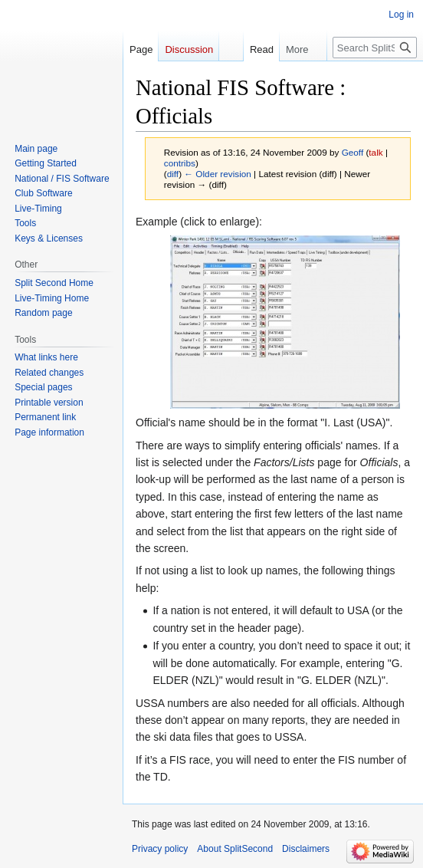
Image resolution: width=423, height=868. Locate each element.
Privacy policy (160, 849)
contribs (180, 163)
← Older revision (218, 174)
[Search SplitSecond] (375, 48)
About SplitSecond (235, 849)
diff (173, 174)
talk (375, 152)
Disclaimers (306, 849)
